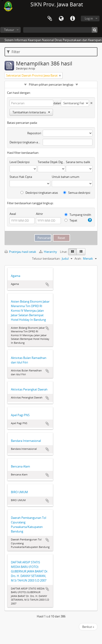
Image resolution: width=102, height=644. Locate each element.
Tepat (71, 220)
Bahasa (61, 19)
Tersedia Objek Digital (51, 162)
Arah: (78, 259)
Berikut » (88, 627)
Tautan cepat (72, 19)
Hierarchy (48, 252)
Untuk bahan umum (66, 177)
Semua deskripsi (77, 193)
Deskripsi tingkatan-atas (25, 142)
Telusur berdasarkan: (46, 259)
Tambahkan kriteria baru (31, 112)
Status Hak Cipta (21, 177)
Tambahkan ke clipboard (47, 284)
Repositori (34, 133)
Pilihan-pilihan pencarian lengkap (51, 85)
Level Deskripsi (20, 162)
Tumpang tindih (78, 215)
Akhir (39, 214)
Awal (13, 214)
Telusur (9, 30)
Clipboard (50, 19)
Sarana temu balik (78, 162)
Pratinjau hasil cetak (20, 252)
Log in (89, 18)
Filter (14, 52)
